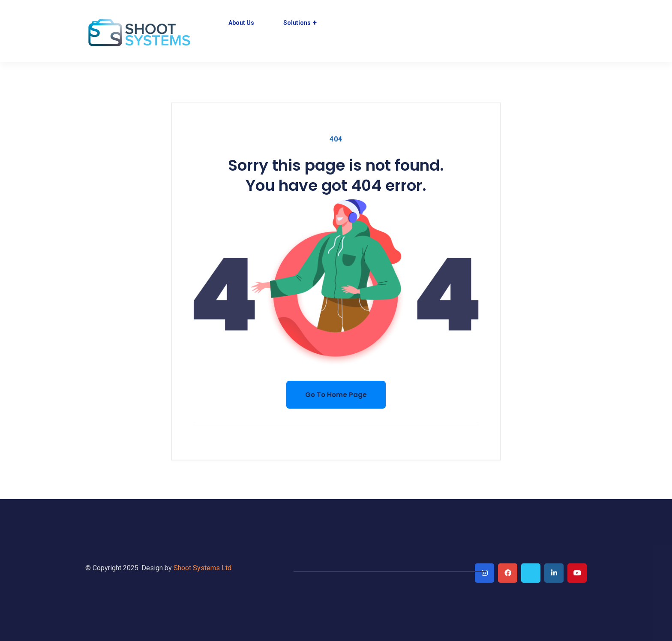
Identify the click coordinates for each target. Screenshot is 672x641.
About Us (241, 23)
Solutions (297, 23)
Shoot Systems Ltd (202, 568)
